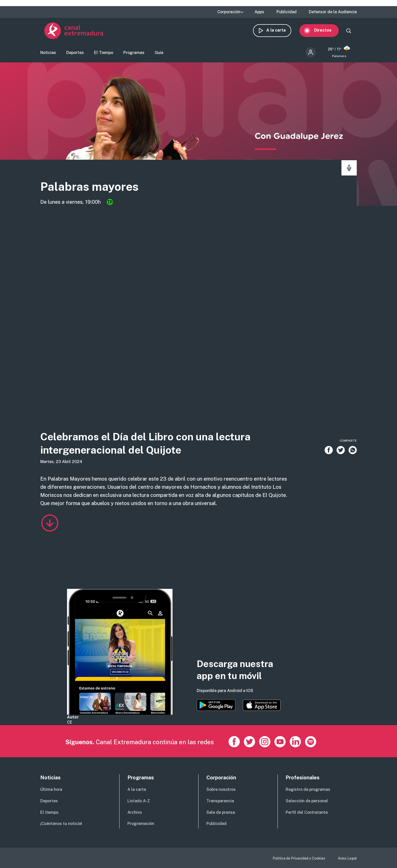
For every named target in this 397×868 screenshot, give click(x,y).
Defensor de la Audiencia (333, 12)
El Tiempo (104, 55)
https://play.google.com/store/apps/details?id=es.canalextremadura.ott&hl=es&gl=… (216, 705)
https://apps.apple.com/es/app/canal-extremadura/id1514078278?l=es (262, 705)
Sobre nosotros (221, 789)
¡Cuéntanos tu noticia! (61, 824)
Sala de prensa (221, 812)
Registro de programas (308, 789)
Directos (327, 32)
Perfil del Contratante (307, 812)
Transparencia (220, 801)
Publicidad (287, 12)
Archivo (135, 812)
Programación (141, 824)
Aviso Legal (347, 858)
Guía (159, 55)
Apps (259, 12)
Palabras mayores (105, 190)
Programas (134, 55)
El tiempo (49, 812)
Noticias (48, 55)
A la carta (280, 32)
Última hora (51, 789)
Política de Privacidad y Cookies (299, 858)
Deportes (75, 55)
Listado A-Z (139, 801)
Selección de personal (307, 801)
